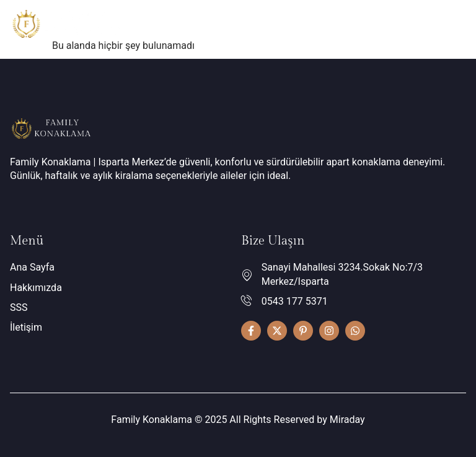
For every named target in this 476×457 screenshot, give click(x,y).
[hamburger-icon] (452, 26)
